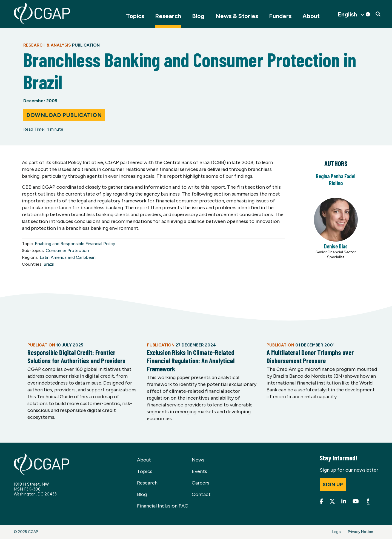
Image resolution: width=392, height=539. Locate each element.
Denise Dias (336, 246)
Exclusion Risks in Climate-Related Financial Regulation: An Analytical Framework (191, 360)
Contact (201, 494)
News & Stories (237, 16)
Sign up (333, 484)
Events (199, 471)
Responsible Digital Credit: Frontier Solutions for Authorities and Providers (76, 356)
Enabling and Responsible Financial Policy (75, 244)
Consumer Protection (67, 250)
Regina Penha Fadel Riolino (336, 180)
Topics (135, 16)
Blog (198, 16)
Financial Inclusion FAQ (163, 506)
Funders (280, 16)
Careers (201, 483)
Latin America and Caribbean (68, 257)
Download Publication (64, 115)
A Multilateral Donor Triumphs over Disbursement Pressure (310, 356)
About (311, 16)
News (198, 460)
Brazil (49, 264)
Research (168, 16)
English (347, 15)
